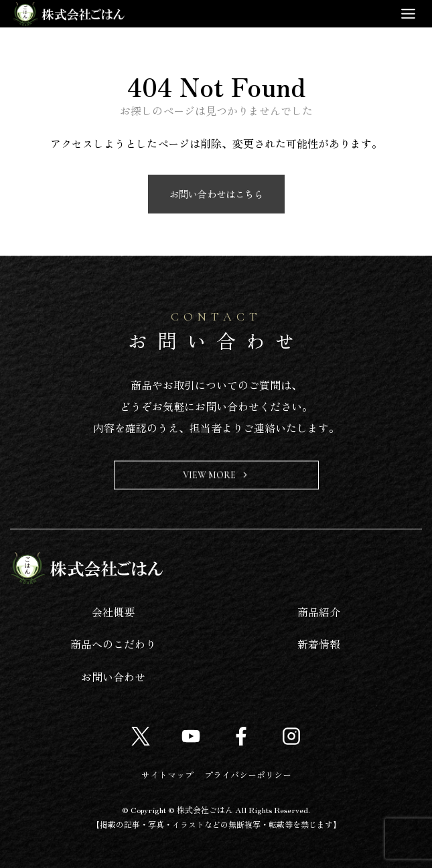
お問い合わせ (113, 677)
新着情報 (319, 644)
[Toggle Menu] (408, 14)
